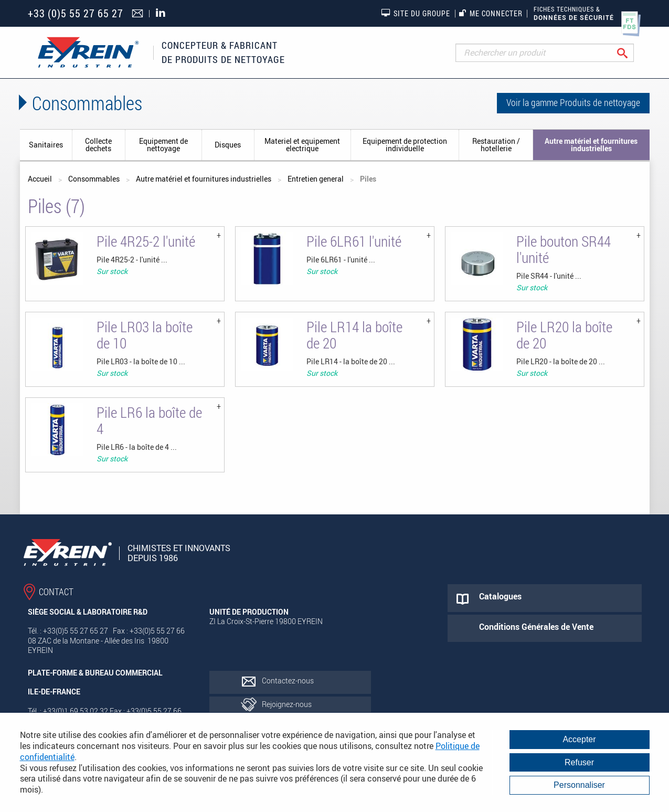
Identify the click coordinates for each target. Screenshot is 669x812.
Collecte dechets (98, 145)
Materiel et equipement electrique (302, 145)
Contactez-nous (288, 681)
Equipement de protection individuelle (405, 145)
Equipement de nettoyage (163, 145)
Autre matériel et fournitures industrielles (591, 145)
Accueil (40, 179)
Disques (228, 145)
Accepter (579, 739)
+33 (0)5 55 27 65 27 (76, 13)
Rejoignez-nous (287, 704)
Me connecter (491, 13)
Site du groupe (416, 13)
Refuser (579, 762)
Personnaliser (579, 785)
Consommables (94, 179)
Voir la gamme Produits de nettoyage (573, 102)
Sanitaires (46, 145)
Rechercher (630, 53)
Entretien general (316, 179)
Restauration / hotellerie (496, 145)
